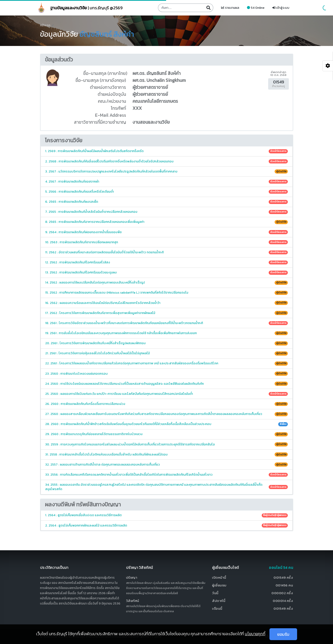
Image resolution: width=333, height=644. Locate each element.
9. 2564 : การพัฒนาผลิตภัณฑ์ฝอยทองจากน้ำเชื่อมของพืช (166, 232)
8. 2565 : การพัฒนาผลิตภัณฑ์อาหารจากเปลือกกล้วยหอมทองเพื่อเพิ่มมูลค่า (166, 222)
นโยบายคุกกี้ (255, 634)
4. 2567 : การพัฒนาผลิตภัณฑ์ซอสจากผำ (166, 182)
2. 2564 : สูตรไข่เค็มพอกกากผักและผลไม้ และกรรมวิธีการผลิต (166, 525)
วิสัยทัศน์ (133, 601)
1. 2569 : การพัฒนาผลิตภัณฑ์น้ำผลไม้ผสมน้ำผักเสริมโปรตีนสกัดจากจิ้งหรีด (166, 151)
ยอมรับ (283, 634)
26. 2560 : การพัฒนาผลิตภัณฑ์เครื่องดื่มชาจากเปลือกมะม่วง (166, 404)
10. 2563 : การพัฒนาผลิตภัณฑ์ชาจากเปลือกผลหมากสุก (166, 242)
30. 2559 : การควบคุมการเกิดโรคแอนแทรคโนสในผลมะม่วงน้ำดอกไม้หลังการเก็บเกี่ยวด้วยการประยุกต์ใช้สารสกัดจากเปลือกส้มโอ (166, 444)
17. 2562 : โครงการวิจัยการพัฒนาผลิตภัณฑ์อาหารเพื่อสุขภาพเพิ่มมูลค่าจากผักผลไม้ (166, 313)
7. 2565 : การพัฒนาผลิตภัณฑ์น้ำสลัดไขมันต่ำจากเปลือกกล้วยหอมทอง (166, 212)
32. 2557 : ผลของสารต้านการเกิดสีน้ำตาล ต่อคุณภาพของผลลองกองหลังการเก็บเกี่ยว (166, 465)
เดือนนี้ (217, 608)
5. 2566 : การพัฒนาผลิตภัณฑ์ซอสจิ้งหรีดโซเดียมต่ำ (166, 192)
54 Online (256, 8)
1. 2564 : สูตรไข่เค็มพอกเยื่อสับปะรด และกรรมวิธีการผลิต (166, 515)
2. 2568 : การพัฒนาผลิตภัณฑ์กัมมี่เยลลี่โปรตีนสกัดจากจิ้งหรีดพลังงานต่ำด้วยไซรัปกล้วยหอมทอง (166, 161)
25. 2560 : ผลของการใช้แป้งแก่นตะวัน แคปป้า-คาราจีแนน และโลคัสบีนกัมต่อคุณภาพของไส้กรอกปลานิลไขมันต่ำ (166, 394)
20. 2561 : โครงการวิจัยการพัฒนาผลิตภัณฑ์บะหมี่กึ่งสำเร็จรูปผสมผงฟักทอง (166, 343)
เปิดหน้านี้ (219, 578)
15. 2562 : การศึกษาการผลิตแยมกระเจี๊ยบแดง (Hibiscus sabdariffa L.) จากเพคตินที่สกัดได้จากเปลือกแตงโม (166, 293)
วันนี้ (215, 593)
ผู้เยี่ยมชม (219, 585)
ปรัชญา (132, 578)
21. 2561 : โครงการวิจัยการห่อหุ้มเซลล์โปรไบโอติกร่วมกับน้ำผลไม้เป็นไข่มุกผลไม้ (166, 353)
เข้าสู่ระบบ (281, 8)
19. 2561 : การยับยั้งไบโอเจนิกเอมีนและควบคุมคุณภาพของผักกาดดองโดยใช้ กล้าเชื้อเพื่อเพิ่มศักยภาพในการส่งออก (166, 333)
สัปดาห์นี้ (219, 601)
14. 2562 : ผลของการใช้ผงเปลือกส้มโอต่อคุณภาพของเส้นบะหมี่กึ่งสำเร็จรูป (166, 282)
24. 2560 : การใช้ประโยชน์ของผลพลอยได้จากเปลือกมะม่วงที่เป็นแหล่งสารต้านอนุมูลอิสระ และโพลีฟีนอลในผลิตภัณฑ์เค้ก (166, 384)
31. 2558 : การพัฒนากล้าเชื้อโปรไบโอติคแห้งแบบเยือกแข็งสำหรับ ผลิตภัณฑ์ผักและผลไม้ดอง (166, 454)
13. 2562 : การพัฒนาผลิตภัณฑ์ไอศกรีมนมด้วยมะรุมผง (166, 272)
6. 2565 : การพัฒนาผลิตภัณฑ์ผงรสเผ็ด (166, 202)
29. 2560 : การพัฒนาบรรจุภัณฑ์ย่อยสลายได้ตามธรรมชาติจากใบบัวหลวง (166, 434)
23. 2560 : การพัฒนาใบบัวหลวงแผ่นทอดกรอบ (166, 374)
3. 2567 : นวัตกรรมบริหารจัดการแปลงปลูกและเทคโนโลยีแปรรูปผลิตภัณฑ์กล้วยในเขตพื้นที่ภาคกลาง (166, 171)
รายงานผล (230, 8)
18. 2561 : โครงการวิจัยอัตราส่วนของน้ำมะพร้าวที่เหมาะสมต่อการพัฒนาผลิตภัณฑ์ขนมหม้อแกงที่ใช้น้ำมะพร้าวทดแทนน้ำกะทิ (166, 323)
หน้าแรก (45, 25)
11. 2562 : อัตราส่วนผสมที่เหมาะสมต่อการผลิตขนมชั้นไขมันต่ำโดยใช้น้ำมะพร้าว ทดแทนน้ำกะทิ (166, 252)
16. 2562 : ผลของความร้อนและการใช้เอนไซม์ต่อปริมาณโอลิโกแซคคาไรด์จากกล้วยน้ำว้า (166, 303)
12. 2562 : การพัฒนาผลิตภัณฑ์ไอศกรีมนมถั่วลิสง (166, 262)
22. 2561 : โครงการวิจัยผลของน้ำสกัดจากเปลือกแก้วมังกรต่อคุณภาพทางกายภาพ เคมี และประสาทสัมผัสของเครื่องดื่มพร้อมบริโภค (166, 363)
